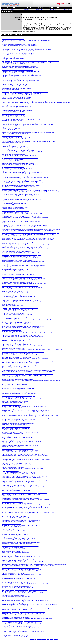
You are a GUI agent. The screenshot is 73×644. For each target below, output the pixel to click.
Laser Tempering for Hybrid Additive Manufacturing (11, 390)
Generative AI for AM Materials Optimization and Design (11, 295)
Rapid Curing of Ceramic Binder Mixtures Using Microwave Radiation (14, 533)
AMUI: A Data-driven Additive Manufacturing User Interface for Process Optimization (16, 88)
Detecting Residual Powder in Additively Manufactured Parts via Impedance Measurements (17, 179)
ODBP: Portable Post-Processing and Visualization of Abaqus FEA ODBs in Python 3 (16, 465)
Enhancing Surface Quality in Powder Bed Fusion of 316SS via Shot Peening (15, 243)
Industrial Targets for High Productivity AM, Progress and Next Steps (13, 348)
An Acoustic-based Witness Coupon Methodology (10, 90)
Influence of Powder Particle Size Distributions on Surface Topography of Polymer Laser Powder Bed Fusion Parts (21, 355)
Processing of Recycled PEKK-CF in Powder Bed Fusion (11, 524)
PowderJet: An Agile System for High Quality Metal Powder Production (14, 497)
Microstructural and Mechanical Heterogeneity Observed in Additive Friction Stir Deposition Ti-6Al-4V (19, 417)
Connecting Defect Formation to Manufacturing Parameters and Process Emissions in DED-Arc (18, 135)
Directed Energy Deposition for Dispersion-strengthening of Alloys (13, 209)
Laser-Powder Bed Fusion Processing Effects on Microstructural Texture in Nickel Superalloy (18, 379)
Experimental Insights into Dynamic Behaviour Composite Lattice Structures (15, 259)
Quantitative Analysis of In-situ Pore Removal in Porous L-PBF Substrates (14, 531)
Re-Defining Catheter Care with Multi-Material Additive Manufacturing (14, 536)
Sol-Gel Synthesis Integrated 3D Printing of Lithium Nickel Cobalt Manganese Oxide (16, 555)
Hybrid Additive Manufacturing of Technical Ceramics (11, 318)
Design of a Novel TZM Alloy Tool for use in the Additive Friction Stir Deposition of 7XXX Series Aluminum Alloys (22, 172)
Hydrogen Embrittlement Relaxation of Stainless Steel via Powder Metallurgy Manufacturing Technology (20, 324)
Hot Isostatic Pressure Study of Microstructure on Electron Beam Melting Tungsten (16, 317)
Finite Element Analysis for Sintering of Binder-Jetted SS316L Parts (13, 281)
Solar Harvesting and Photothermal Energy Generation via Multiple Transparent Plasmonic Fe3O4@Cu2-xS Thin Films (22, 556)
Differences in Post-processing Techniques (9, 205)
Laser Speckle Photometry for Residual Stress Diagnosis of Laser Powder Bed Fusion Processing (18, 388)
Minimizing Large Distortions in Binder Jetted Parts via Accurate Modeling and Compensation (18, 423)
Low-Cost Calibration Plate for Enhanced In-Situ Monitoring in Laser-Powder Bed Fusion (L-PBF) (18, 396)
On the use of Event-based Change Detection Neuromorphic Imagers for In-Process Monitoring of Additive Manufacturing (22, 469)
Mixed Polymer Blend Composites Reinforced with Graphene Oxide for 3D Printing (16, 427)
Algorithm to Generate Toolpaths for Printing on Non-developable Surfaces (14, 84)
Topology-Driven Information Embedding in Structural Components (13, 594)
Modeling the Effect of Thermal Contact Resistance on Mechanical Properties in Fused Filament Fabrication (20, 432)
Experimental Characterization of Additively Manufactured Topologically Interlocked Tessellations (18, 256)
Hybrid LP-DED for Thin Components (8, 321)
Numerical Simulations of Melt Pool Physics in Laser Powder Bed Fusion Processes (16, 463)
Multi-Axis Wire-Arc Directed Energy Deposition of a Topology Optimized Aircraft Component (18, 443)
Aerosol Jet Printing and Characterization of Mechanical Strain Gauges (14, 83)
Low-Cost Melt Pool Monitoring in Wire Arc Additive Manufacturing (13, 397)
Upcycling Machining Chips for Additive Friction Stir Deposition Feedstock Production (17, 626)
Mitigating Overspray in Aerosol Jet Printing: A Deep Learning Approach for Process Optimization (18, 426)
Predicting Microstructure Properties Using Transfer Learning (12, 502)
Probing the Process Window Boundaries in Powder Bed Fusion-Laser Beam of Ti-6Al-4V (17, 514)
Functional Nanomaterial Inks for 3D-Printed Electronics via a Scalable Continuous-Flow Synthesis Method (20, 286)
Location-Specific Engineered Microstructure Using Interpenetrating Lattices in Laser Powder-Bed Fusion (20, 395)
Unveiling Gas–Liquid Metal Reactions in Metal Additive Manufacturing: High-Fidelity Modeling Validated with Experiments (23, 624)
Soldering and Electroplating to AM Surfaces (9, 558)
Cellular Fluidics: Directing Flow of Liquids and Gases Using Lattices (14, 115)
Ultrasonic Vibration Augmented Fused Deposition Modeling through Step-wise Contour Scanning (18, 615)
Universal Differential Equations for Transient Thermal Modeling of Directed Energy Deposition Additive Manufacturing (22, 621)
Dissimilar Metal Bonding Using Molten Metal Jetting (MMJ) (12, 210)
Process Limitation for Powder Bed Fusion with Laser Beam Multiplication (14, 516)
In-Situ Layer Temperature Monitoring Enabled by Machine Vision (13, 338)
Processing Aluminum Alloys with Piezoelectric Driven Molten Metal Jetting (15, 523)
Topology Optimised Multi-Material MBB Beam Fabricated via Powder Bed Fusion (16, 597)
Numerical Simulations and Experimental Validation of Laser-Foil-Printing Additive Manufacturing (18, 462)
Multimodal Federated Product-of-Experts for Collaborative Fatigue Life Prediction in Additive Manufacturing (20, 450)
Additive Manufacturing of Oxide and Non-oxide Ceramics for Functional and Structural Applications (19, 74)
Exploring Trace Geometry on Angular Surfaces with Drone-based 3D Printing (15, 269)
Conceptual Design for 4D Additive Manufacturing (10, 130)
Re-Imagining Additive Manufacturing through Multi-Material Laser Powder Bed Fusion (17, 537)
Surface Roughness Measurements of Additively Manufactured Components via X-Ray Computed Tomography (21, 568)
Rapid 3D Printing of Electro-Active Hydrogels (10, 532)
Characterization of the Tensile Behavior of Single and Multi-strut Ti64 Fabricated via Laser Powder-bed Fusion (21, 119)
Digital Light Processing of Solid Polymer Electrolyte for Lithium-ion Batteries (15, 206)
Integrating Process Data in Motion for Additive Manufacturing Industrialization (15, 366)
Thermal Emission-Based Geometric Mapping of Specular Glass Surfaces (14, 589)
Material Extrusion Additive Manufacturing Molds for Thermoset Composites (15, 404)
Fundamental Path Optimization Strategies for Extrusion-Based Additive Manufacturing (17, 290)
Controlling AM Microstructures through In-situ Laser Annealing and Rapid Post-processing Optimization (20, 140)
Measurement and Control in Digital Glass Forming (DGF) (12, 405)
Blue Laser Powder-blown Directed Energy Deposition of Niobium (13, 112)
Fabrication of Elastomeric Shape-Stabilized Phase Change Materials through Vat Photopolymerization (19, 273)
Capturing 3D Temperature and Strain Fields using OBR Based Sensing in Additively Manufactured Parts (19, 113)
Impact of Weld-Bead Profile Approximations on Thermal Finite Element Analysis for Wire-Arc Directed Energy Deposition (23, 326)
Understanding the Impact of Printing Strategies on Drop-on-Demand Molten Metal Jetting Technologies (19, 620)
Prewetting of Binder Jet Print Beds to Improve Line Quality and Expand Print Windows (17, 511)
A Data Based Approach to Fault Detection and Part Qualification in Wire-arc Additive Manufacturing (19, 44)
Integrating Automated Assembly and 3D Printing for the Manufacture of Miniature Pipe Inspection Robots (20, 364)
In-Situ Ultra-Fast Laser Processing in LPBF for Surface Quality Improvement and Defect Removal (18, 347)
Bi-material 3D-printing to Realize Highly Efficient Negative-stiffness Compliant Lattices (17, 110)
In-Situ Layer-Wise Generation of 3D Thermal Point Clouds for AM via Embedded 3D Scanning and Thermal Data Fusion (22, 337)
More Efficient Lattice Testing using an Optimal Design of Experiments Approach (16, 440)
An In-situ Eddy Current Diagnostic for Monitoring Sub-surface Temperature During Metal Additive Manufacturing (21, 93)
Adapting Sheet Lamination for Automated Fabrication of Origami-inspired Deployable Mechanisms (19, 66)
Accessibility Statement (54, 639)
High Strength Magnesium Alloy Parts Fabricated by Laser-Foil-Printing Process (15, 312)
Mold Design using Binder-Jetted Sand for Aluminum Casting (12, 434)
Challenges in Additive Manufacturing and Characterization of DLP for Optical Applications (17, 117)
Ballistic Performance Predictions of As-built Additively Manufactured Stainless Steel (16, 106)
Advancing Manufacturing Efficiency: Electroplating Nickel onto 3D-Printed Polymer (16, 82)
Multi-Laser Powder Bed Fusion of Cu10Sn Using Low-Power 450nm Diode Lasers (16, 444)
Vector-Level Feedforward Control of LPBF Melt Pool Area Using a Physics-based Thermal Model (18, 634)
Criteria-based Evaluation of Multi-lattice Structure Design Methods (13, 146)
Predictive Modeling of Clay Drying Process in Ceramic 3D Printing (13, 510)
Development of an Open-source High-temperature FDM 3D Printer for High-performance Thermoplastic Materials (21, 201)
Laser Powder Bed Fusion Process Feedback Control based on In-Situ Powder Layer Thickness (18, 387)
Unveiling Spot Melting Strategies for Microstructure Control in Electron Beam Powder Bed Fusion (19, 625)
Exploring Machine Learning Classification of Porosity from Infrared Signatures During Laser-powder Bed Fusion (21, 263)
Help (19, 9)
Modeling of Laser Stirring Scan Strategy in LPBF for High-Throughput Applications (16, 431)
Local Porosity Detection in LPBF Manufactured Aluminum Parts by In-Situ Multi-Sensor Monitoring (19, 393)
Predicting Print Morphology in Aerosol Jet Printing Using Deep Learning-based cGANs (17, 503)
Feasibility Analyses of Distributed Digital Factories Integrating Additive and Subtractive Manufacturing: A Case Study (22, 277)
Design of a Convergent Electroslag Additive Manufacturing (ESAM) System (15, 170)
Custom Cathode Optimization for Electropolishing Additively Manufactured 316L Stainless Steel (18, 148)
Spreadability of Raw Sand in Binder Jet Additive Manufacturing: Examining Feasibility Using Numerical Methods (21, 559)
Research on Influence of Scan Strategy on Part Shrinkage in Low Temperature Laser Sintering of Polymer (20, 545)
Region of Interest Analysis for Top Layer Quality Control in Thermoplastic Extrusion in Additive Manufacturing (21, 542)
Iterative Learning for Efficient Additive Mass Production (11, 377)
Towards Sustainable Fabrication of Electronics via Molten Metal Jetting (14, 611)
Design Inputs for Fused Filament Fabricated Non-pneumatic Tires (13, 167)
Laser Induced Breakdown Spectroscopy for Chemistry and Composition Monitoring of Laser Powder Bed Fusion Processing (23, 382)
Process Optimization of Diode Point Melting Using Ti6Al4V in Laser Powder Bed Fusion (17, 518)
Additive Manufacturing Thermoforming (9, 77)
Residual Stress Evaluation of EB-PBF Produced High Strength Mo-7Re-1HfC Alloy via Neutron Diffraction (20, 546)
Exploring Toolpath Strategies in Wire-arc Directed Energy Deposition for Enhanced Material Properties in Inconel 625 (22, 268)
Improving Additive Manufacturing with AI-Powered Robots (12, 331)
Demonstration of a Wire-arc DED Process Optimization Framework (13, 154)
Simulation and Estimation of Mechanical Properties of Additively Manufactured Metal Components (19, 550)
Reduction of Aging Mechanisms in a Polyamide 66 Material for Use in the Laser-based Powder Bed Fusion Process (21, 541)
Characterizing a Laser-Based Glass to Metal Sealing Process (12, 121)
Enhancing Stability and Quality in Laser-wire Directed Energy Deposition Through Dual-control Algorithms (20, 241)
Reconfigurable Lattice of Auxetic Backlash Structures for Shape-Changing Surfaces (16, 540)
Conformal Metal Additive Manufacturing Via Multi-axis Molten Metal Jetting (15, 134)
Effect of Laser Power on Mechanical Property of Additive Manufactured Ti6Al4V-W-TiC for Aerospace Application (21, 216)
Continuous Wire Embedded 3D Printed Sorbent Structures (12, 136)
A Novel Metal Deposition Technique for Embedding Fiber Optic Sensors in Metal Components (18, 53)
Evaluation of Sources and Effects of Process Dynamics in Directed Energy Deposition (16, 251)
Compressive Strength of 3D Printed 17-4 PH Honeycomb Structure (13, 128)
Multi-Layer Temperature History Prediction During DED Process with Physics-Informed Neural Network (20, 445)
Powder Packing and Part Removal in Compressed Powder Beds (13, 496)
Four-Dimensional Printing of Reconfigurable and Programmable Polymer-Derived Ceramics (17, 282)
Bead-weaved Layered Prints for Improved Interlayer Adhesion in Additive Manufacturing (17, 108)
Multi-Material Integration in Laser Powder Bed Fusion (11, 447)
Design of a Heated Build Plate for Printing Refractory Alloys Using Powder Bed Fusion (17, 171)
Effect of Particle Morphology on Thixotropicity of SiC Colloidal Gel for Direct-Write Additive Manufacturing (20, 220)
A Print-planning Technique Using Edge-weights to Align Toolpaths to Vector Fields (16, 57)
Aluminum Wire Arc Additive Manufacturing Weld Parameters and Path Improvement (16, 86)
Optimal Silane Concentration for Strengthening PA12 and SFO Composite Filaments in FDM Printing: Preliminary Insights (23, 474)
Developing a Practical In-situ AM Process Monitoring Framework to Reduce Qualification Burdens (19, 187)
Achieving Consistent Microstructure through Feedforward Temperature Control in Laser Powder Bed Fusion (20, 65)
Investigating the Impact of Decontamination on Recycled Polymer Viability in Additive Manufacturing (19, 373)
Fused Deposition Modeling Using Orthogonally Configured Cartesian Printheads (15, 293)
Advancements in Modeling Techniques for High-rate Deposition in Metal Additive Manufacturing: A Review (20, 80)
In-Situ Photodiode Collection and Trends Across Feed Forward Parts (13, 340)
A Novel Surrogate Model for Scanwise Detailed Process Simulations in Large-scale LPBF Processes (19, 55)
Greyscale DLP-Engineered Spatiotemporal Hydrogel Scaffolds (12, 306)
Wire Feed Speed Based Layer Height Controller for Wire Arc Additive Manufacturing (16, 637)
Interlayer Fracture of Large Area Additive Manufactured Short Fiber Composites (15, 368)
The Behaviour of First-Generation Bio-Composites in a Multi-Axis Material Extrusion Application (18, 578)
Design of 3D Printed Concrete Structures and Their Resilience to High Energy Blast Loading (17, 168)
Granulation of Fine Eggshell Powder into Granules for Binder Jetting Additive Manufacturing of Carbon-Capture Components (23, 302)
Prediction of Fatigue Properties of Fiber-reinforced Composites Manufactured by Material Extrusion (19, 509)
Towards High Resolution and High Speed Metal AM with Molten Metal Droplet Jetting (17, 609)
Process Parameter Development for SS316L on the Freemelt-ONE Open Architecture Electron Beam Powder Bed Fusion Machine (24, 519)
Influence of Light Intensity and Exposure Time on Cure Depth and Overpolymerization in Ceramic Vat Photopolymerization (23, 352)
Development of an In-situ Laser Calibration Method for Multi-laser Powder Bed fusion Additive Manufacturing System (22, 199)
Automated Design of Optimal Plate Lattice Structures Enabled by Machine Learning (16, 105)
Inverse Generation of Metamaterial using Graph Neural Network (13, 369)
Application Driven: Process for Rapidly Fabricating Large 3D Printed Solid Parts (16, 100)
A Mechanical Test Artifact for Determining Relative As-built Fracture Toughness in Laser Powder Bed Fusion (20, 52)
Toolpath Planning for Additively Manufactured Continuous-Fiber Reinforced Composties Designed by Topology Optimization (23, 593)
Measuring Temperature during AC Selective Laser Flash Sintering (13, 408)
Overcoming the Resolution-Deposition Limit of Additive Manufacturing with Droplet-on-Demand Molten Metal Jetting (22, 478)
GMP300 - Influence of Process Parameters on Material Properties (13, 299)
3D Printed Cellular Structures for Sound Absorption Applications (13, 39)
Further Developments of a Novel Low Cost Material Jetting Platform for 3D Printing (16, 291)
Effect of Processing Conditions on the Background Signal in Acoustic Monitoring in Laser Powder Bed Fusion (21, 224)
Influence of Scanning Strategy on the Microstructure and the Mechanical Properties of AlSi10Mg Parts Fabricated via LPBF (23, 356)
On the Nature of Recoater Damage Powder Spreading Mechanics (13, 467)
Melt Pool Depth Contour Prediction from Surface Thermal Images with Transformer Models (17, 413)
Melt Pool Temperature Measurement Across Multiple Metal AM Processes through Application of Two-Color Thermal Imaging (23, 414)
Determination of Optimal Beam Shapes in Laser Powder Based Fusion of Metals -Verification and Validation (20, 181)
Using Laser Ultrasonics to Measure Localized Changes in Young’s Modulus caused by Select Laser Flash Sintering (21, 630)
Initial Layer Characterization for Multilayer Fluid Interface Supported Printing (15, 360)
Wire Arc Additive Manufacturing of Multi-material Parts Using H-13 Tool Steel (15, 635)
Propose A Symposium (39, 9)
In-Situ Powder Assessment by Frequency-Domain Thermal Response (13, 342)
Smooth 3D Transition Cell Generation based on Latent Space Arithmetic (14, 554)
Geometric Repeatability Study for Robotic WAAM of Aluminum (13, 298)
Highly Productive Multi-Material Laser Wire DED (10, 316)
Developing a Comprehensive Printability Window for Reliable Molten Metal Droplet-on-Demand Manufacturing (21, 185)
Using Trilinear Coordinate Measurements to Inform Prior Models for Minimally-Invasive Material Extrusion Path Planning (23, 631)
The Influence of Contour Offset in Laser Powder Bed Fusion (12, 585)
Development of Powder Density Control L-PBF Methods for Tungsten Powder (15, 202)
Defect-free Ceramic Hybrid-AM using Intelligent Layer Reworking (13, 153)
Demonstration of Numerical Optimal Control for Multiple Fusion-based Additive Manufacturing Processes (20, 156)
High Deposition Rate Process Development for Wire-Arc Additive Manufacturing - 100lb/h (17, 309)
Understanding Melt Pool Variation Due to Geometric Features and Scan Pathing (15, 616)
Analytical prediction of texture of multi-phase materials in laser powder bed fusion (16, 99)
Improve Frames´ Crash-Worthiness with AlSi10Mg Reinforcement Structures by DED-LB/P (17, 329)
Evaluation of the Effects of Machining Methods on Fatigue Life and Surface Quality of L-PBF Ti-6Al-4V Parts (21, 253)
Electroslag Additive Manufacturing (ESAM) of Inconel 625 (12, 232)
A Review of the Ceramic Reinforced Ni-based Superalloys (12, 60)
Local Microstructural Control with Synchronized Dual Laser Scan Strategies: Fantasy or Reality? (18, 392)
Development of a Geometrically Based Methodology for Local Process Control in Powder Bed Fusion (19, 193)
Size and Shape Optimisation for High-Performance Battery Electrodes (14, 551)
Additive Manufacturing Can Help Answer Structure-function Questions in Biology (16, 69)
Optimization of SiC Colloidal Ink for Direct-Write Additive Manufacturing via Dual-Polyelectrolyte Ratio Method (21, 475)
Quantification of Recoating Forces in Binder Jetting (11, 529)
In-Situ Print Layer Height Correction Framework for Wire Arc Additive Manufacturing (16, 344)
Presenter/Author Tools (52, 9)
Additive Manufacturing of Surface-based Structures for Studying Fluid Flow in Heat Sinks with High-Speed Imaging (22, 75)
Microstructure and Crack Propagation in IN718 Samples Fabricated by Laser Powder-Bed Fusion (18, 419)
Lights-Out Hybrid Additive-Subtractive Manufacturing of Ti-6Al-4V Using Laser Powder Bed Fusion (19, 391)
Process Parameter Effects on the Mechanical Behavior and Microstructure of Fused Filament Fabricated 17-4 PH (21, 520)
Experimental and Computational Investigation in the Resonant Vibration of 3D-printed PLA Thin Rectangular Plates (21, 255)
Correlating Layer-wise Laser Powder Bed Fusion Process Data (12, 143)
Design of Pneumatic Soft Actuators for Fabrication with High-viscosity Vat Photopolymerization (18, 175)
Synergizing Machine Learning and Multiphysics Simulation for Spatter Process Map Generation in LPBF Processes (21, 575)
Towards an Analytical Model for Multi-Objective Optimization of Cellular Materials (16, 606)
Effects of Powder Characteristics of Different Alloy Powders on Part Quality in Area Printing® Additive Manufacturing (22, 228)
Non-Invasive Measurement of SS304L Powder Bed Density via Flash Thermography (16, 453)
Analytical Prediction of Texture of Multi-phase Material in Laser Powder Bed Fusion (16, 97)
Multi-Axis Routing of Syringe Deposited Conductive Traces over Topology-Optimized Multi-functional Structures (21, 441)
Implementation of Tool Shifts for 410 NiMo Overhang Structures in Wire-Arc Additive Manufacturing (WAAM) (21, 328)
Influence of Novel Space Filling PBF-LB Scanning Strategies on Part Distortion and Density (17, 353)
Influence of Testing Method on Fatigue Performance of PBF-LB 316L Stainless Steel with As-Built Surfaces (20, 357)
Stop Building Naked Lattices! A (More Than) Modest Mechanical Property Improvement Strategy (18, 563)
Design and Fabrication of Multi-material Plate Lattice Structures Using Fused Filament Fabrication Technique (20, 162)
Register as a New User (11, 9)
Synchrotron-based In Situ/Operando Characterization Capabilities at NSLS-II (15, 573)
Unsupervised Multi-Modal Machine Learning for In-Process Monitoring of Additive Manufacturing (19, 622)
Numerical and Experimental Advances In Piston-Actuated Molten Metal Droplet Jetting (17, 461)
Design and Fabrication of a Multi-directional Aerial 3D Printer (12, 161)
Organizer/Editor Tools (66, 9)
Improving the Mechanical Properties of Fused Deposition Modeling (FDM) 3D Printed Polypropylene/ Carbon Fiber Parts (22, 334)
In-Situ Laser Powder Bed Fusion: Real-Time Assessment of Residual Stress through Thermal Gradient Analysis (21, 335)
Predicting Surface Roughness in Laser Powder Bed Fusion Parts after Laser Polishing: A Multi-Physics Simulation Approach (23, 506)
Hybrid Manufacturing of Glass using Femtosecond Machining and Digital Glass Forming (17, 322)
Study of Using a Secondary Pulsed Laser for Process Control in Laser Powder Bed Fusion (17, 567)
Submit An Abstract (26, 9)
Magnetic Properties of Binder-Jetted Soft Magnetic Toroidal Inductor (13, 403)
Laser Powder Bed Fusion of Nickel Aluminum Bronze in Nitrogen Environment (15, 386)
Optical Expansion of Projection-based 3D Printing (10, 471)
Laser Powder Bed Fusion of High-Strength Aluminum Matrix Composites (14, 384)
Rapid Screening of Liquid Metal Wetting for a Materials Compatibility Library (15, 534)
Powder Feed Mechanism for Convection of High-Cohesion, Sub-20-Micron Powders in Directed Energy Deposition (21, 494)
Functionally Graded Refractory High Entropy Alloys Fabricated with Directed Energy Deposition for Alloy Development (22, 287)
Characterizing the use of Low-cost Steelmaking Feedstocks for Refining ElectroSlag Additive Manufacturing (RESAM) (22, 122)
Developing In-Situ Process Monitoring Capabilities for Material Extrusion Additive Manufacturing (19, 188)
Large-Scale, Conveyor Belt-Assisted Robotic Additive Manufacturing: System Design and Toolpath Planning (20, 378)
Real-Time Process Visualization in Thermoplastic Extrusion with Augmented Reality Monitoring (18, 538)
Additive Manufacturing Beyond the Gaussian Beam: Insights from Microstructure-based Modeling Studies (20, 68)
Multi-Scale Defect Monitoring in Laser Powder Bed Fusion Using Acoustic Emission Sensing (18, 449)
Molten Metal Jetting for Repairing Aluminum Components (12, 435)
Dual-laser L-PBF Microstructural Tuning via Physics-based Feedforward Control (16, 211)
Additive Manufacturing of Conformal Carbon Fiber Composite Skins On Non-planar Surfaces (18, 73)
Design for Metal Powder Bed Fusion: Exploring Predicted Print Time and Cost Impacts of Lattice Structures (20, 165)
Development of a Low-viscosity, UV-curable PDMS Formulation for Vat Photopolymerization (18, 196)
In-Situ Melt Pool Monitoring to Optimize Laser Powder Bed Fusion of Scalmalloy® (16, 339)
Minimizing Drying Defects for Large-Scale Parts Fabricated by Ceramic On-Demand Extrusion (18, 422)
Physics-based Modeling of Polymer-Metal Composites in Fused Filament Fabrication (16, 491)
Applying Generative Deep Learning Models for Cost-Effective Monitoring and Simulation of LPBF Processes (20, 104)
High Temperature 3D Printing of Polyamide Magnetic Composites (13, 313)
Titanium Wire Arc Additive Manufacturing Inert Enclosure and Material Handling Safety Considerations (19, 591)
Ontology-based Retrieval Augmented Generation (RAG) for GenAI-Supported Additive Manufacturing (19, 470)
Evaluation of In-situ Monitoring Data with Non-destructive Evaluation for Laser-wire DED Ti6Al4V (19, 250)
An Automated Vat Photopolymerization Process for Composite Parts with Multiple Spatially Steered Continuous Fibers (22, 91)
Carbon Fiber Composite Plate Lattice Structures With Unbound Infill (13, 114)
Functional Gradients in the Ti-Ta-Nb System (9, 285)
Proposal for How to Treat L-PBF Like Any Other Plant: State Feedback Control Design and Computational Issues (21, 525)
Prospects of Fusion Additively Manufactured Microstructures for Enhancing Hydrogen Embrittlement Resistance (21, 528)
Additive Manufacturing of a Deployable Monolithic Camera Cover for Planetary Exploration (17, 70)
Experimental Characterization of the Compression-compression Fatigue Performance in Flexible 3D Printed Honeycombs (22, 258)
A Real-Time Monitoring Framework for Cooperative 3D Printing (13, 58)
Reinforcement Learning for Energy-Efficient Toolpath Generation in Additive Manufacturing (18, 544)
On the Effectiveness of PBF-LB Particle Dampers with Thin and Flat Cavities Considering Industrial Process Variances (22, 466)
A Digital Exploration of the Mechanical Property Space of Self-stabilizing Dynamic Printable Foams (19, 47)
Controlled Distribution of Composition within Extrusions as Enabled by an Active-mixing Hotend (18, 139)
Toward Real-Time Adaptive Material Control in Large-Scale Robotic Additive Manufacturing (18, 602)
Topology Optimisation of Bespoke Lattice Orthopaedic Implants (13, 595)
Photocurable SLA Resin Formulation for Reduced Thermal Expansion (14, 488)
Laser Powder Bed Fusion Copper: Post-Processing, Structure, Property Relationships (16, 383)
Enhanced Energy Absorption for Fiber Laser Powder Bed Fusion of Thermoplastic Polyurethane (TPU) (19, 237)
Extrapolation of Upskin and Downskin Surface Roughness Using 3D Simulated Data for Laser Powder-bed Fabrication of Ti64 (23, 272)
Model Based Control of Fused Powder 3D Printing (10, 430)
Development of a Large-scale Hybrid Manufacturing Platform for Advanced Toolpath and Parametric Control (20, 194)
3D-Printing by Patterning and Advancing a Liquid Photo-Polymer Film (14, 38)
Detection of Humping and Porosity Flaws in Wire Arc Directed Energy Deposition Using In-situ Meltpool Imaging (21, 180)
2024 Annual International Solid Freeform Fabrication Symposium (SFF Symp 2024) (39, 14)
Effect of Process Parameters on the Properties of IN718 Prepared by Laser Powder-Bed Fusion (18, 223)
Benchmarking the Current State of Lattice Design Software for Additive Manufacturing (17, 109)
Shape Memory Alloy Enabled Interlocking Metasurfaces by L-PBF (13, 549)
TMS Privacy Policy (46, 639)
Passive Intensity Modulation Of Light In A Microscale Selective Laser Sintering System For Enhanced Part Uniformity (22, 484)
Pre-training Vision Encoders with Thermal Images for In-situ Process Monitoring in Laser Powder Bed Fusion (20, 498)
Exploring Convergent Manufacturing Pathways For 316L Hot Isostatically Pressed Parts (17, 260)
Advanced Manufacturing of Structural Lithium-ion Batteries (12, 78)
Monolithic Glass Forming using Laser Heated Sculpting (11, 439)
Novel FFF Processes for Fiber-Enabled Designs (10, 458)
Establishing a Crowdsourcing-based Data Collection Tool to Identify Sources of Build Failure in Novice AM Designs (22, 246)
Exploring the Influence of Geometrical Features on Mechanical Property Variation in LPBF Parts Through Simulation (22, 267)
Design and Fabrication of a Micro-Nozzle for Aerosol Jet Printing (13, 159)
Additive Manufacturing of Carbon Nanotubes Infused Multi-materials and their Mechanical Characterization (20, 71)
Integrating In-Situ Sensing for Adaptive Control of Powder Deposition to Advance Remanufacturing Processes (20, 365)
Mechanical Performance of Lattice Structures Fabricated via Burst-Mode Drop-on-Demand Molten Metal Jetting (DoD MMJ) (23, 412)
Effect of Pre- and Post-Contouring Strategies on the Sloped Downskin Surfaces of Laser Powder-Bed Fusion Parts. (21, 221)
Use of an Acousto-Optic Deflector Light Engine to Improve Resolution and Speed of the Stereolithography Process (21, 628)
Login (2, 9)
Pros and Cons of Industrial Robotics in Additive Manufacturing (13, 527)
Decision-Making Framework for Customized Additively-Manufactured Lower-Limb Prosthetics (18, 150)
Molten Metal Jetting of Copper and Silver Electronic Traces (12, 436)
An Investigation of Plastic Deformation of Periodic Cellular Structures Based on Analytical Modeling (19, 96)
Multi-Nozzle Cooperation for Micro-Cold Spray (10, 448)
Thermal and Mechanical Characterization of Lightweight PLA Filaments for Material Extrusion (18, 588)
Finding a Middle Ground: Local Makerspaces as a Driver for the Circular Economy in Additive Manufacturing (20, 280)
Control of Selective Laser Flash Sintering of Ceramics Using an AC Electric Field (16, 137)
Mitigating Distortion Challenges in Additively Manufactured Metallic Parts (15, 425)
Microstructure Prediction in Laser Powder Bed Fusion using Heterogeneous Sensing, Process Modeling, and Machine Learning (23, 421)
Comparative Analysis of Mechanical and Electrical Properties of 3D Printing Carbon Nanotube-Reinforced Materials (22, 126)
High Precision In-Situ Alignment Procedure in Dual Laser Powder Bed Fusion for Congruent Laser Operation (20, 311)
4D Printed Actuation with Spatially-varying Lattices (11, 42)
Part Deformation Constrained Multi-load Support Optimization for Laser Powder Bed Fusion (18, 483)
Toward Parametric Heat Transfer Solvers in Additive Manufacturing (13, 599)
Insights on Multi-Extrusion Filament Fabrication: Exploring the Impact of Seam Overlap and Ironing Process (20, 362)
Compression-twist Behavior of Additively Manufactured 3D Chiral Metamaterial (15, 127)
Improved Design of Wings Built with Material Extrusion (11, 330)
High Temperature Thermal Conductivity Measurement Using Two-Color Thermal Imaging (17, 315)
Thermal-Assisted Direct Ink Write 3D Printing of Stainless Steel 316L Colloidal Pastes (16, 586)
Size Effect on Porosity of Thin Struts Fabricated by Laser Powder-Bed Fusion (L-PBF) (16, 553)
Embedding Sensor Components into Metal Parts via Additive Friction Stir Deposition (16, 236)
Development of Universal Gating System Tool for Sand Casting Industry (14, 203)
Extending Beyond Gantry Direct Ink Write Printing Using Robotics (13, 271)
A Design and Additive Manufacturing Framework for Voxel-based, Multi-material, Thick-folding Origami (20, 46)
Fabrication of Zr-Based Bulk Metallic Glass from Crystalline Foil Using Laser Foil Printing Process (19, 274)
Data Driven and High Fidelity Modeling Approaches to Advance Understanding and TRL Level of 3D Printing (20, 149)
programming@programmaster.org (36, 639)
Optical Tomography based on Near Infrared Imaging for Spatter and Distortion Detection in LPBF (18, 472)
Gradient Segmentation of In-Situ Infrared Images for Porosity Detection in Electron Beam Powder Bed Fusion (20, 300)
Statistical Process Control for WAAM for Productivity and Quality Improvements (16, 560)
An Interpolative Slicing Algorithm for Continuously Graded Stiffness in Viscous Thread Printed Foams (19, 95)
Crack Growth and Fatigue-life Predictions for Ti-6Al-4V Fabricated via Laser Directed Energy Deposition (20, 145)
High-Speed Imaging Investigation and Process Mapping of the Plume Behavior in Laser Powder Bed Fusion (20, 308)
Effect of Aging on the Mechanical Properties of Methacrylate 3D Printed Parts (15, 212)
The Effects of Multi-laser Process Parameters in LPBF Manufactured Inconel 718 (16, 582)
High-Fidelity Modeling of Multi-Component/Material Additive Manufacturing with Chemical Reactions (19, 307)
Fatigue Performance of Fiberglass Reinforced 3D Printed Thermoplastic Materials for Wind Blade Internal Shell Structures (23, 276)
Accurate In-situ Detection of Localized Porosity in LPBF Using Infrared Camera (15, 64)
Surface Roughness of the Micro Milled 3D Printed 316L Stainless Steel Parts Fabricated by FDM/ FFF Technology (21, 569)
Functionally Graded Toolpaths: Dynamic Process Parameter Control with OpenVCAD (16, 289)
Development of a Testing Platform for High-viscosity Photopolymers (13, 198)
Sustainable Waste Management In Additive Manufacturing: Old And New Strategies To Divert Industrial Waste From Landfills (23, 571)
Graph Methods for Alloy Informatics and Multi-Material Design (13, 303)
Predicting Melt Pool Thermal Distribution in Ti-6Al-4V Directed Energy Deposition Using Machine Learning (20, 501)
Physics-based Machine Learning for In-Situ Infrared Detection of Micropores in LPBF (16, 489)
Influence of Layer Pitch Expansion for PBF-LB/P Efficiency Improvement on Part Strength (17, 351)
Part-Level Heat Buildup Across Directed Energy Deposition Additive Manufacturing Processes (18, 481)
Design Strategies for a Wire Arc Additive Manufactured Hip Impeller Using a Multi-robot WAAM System (20, 176)
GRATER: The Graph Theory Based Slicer (9, 304)
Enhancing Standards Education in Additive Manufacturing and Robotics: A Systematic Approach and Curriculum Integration (23, 242)
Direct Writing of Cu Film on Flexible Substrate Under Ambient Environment (15, 207)
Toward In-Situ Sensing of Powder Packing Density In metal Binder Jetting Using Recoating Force (18, 598)
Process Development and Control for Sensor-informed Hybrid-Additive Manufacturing (17, 515)
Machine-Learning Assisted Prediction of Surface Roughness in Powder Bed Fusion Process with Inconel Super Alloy (22, 399)
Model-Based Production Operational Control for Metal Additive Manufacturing (15, 428)
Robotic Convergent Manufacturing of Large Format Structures (12, 547)
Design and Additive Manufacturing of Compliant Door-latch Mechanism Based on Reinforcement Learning (20, 158)
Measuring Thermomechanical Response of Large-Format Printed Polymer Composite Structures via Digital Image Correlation (23, 409)
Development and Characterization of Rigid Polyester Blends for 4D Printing (15, 189)
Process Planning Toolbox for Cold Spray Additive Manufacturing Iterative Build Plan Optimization (19, 522)
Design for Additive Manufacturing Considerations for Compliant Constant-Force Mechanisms (18, 163)
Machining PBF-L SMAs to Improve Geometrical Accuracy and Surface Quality (15, 401)
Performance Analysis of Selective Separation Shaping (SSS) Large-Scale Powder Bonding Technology (19, 485)
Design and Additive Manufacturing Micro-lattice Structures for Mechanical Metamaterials (17, 157)
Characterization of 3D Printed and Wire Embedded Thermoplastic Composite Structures (17, 118)
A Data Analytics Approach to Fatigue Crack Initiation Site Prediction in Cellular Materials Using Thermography (21, 43)
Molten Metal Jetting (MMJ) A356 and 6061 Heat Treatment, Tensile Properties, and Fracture (17, 437)
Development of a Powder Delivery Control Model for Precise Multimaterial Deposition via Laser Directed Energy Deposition (23, 197)
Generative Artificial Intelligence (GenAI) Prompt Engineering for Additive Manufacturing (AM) (18, 296)
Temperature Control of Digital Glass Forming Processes (11, 576)
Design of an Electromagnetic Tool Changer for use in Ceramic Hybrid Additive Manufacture (17, 174)
